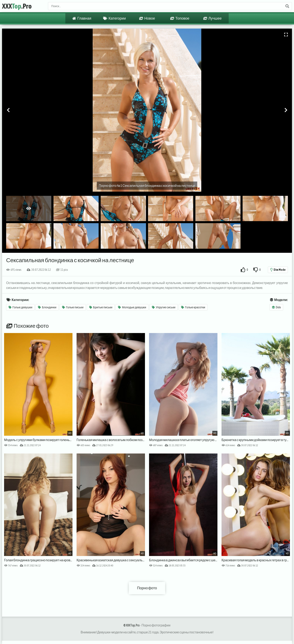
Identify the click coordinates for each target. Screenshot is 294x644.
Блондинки (47, 307)
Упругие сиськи (164, 307)
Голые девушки (20, 307)
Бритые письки (101, 307)
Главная (82, 18)
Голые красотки (193, 307)
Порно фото (147, 588)
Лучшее (213, 18)
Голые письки (73, 307)
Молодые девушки (132, 307)
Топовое (180, 18)
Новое (147, 18)
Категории (114, 18)
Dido (276, 307)
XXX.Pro (17, 6)
